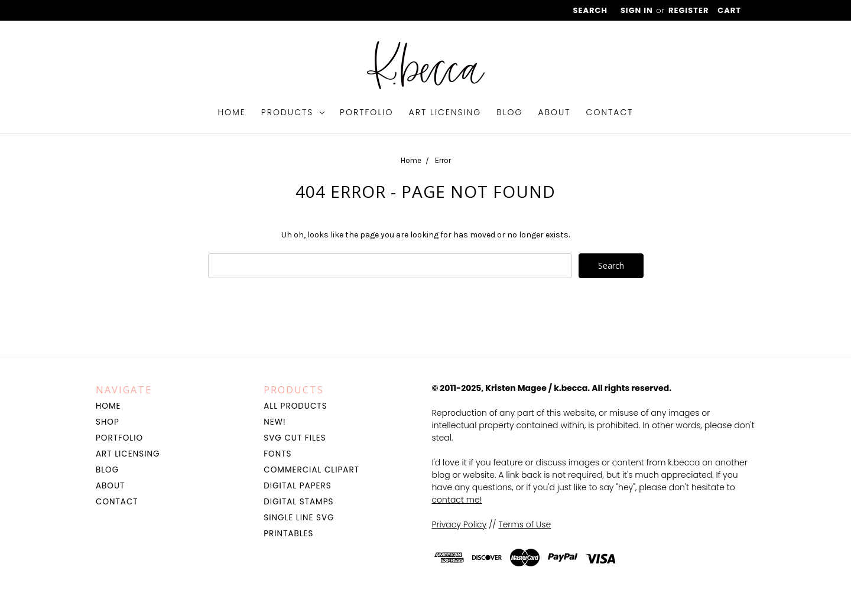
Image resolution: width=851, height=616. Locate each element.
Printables (288, 534)
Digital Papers (297, 486)
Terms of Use (524, 524)
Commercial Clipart (311, 470)
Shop (108, 422)
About (555, 112)
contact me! (457, 500)
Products (293, 112)
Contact (610, 112)
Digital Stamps (298, 502)
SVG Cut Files (295, 438)
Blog (509, 112)
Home (231, 112)
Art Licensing (445, 112)
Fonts (277, 454)
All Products (295, 406)
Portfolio (367, 112)
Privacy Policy (459, 524)
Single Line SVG (299, 518)
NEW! (275, 422)
